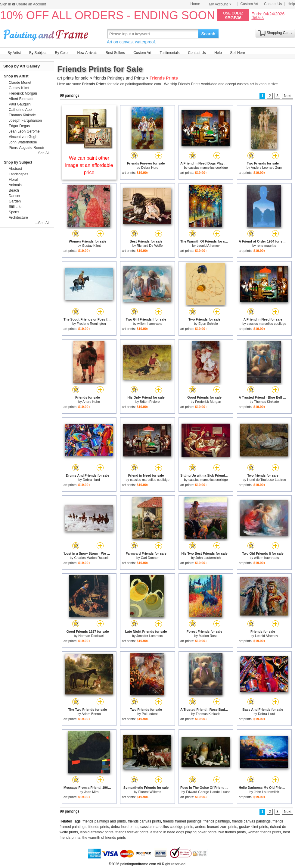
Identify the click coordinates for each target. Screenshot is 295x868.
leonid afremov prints (96, 832)
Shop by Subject (18, 162)
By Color (62, 53)
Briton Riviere (150, 402)
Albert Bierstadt (21, 99)
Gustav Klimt (91, 246)
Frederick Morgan (208, 402)
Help (291, 4)
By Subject (38, 53)
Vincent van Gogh (23, 137)
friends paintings (217, 821)
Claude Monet (20, 83)
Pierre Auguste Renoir (26, 148)
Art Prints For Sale (47, 34)
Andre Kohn (91, 402)
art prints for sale (73, 78)
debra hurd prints (125, 827)
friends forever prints (132, 832)
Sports (14, 212)
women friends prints (264, 832)
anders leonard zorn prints (216, 827)
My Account (220, 4)
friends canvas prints (144, 821)
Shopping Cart (278, 33)
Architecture (18, 218)
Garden (15, 201)
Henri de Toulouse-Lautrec (267, 480)
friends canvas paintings (251, 821)
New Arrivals (87, 53)
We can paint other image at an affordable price (89, 165)
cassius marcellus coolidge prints (167, 827)
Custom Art (249, 4)
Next (288, 96)
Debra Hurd (150, 168)
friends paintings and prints (104, 821)
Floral (13, 180)
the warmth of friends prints (104, 838)
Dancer (15, 196)
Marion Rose (208, 636)
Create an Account (31, 4)
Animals (15, 185)
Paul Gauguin (20, 104)
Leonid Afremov (208, 246)
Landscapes (19, 174)
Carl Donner (150, 558)
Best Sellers (115, 53)
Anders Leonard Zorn (266, 168)
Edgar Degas (19, 126)
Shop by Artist (16, 76)
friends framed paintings (182, 821)
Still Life (15, 207)
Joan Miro (91, 792)
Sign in (6, 4)
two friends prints (232, 832)
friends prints (99, 827)
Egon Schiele (208, 324)
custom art (245, 84)
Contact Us (273, 4)
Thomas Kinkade (267, 402)
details (257, 17)
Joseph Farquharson (25, 121)
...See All (42, 153)
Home (195, 4)
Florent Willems (150, 792)
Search (208, 34)
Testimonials (169, 53)
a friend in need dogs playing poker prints (183, 832)
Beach (14, 190)
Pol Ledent (150, 714)
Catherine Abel (21, 110)
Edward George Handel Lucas (208, 792)
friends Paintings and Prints (119, 78)
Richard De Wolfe (150, 246)
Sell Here (238, 53)
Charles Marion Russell (91, 558)
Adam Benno (91, 714)
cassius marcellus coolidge (208, 168)
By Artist (14, 53)
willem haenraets (150, 324)
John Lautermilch (208, 558)
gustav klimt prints (253, 827)
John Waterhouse (23, 142)
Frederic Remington (91, 324)
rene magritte (267, 246)
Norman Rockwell (91, 636)
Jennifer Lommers (150, 636)
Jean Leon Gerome (24, 131)
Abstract (15, 169)
